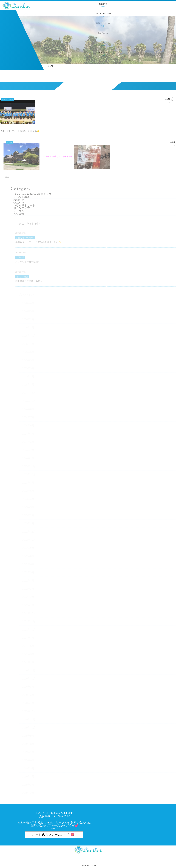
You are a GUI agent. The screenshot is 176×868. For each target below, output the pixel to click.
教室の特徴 (103, 5)
